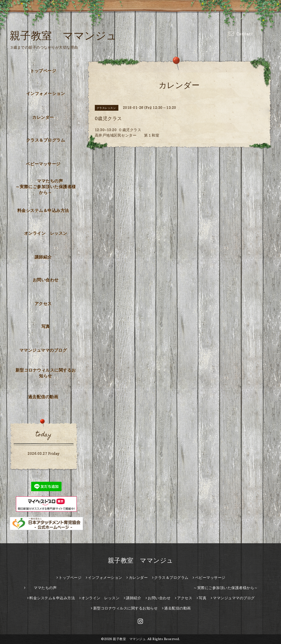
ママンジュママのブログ (43, 350)
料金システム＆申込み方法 (43, 210)
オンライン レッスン (46, 233)
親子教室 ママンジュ (63, 35)
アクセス (43, 304)
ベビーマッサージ (43, 164)
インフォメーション (46, 93)
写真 (46, 326)
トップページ (43, 71)
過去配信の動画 (43, 397)
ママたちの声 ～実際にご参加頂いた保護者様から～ (47, 187)
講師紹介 (43, 257)
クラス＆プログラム (46, 140)
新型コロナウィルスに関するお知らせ (46, 373)
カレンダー (43, 117)
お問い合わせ (46, 280)
